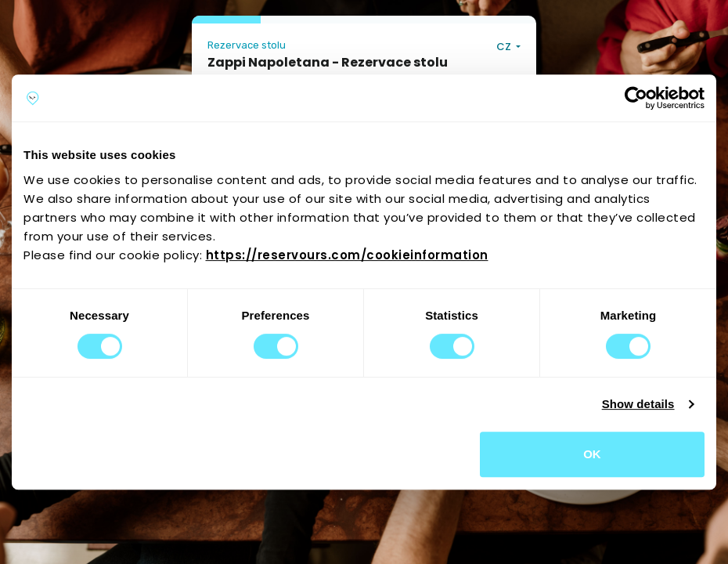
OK (592, 454)
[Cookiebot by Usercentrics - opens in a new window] (636, 98)
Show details (638, 404)
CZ (505, 47)
